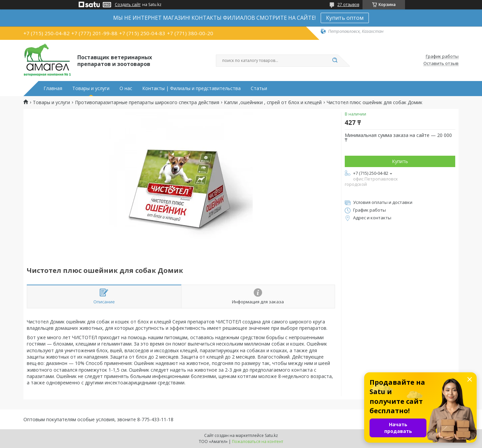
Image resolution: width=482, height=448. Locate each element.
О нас (126, 88)
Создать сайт (128, 5)
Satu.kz (271, 435)
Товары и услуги (91, 88)
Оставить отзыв (441, 64)
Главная (53, 88)
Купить (400, 161)
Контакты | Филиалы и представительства (191, 88)
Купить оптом (345, 18)
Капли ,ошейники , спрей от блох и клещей (273, 102)
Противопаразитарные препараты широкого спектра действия (147, 102)
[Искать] (335, 61)
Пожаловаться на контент (258, 441)
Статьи (259, 88)
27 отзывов (348, 5)
